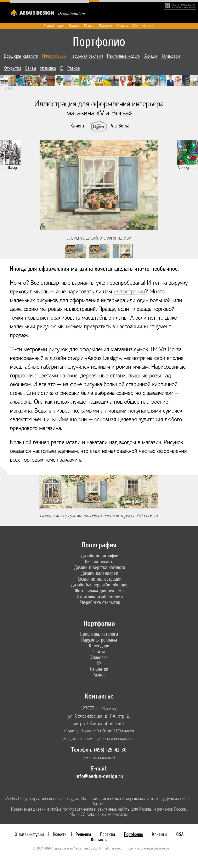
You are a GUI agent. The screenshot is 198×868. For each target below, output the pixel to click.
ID (62, 68)
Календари (170, 56)
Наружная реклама (86, 56)
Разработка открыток (100, 602)
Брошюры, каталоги (21, 56)
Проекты (89, 26)
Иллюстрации (54, 56)
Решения (74, 26)
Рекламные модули (124, 56)
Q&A (135, 26)
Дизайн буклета (100, 561)
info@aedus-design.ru (99, 776)
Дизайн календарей (100, 573)
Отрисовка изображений (100, 596)
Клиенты (122, 26)
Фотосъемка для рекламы (100, 591)
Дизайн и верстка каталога (100, 567)
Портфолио (106, 26)
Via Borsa (120, 126)
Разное (73, 68)
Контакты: (99, 696)
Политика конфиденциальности (148, 848)
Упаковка (48, 68)
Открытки (12, 68)
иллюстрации (129, 292)
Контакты (148, 26)
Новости (60, 834)
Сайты (30, 68)
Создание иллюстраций (100, 579)
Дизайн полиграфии (100, 556)
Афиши (151, 56)
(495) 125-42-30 (110, 750)
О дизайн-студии (54, 26)
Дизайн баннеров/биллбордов (100, 585)
